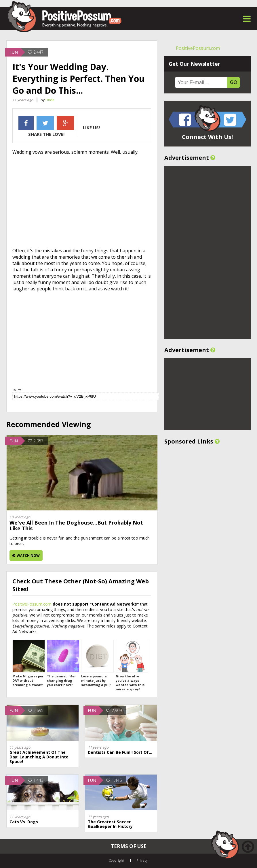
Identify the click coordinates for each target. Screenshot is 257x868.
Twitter (45, 123)
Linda (50, 100)
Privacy (142, 861)
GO (234, 82)
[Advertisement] (82, 201)
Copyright (117, 861)
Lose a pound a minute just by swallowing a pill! (97, 663)
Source (17, 390)
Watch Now (26, 556)
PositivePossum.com (32, 604)
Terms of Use (129, 846)
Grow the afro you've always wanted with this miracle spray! (132, 666)
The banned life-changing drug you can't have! (63, 663)
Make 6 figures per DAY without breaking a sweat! (28, 663)
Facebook (26, 123)
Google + (65, 123)
